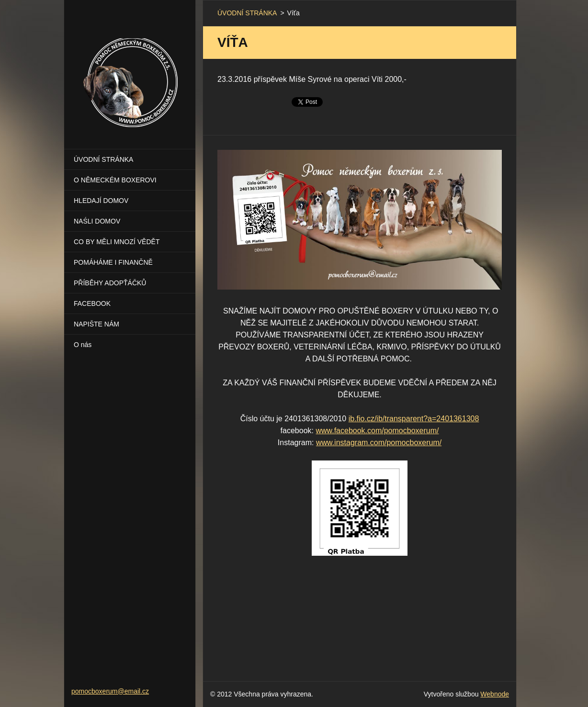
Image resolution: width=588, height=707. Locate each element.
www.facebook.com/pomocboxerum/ (377, 431)
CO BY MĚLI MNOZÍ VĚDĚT (117, 242)
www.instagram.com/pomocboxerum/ (379, 443)
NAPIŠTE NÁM (96, 324)
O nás (83, 345)
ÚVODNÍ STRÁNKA (103, 159)
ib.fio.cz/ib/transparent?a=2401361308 (414, 419)
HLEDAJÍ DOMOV (101, 201)
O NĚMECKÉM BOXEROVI (115, 180)
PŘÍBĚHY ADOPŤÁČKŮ (110, 283)
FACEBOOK (92, 303)
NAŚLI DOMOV (97, 221)
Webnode (495, 694)
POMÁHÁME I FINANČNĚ (113, 262)
